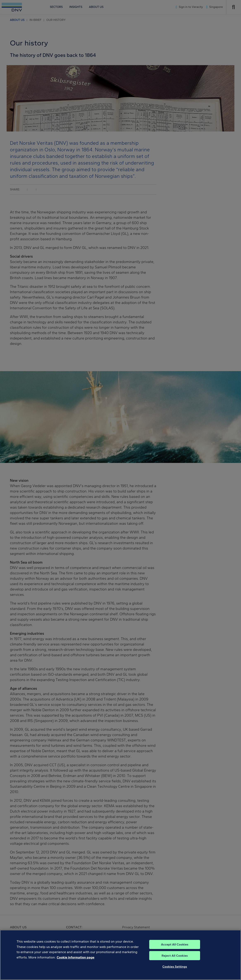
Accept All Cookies (175, 949)
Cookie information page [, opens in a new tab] (76, 961)
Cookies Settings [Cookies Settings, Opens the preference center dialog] (175, 971)
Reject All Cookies (175, 960)
